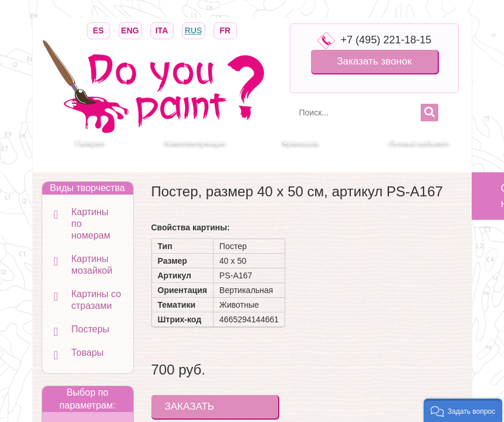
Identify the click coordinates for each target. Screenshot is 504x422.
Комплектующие (196, 142)
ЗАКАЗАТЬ (190, 406)
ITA (162, 30)
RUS (194, 30)
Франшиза (301, 142)
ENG (130, 30)
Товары (88, 353)
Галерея (91, 142)
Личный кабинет (420, 142)
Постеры (91, 329)
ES (99, 30)
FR (225, 30)
